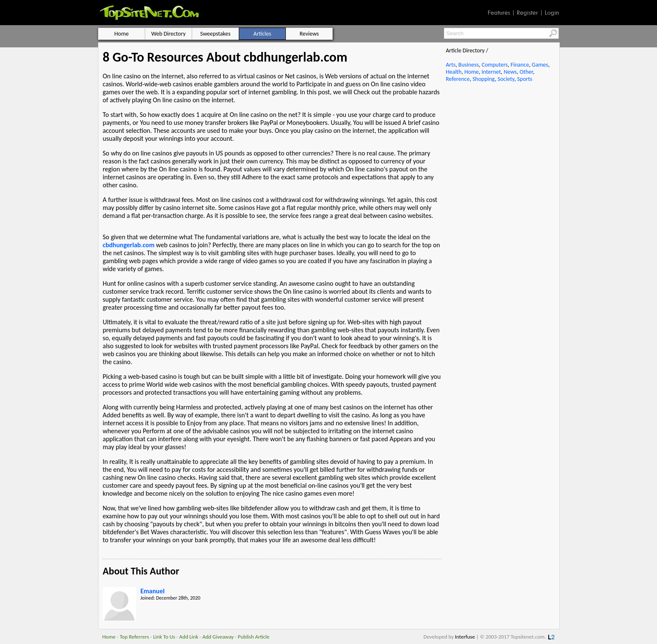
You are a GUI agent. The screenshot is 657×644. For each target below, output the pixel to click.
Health (454, 72)
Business (469, 65)
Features (499, 13)
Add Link (189, 637)
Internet (491, 72)
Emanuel (153, 591)
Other (526, 72)
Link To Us (164, 637)
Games (540, 65)
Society (506, 79)
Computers (494, 65)
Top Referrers (135, 637)
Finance (520, 65)
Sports (525, 79)
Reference (458, 79)
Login (552, 13)
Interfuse (465, 637)
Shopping (484, 79)
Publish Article (254, 637)
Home (471, 72)
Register (527, 13)
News (510, 72)
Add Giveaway (218, 637)
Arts (451, 65)
